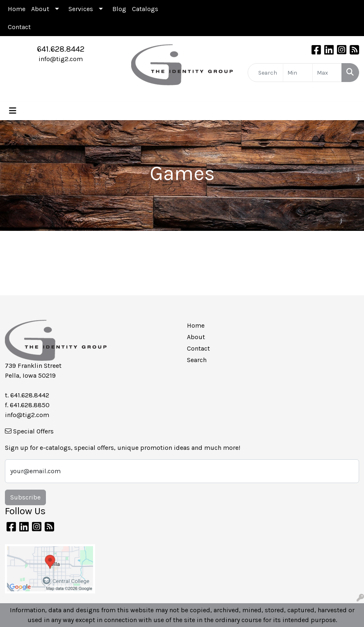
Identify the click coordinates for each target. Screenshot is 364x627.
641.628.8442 (61, 49)
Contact (19, 27)
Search (197, 360)
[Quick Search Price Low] (298, 73)
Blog (119, 9)
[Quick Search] (265, 73)
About (40, 9)
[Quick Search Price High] (327, 73)
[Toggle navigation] (13, 111)
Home (17, 9)
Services (81, 9)
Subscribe (25, 497)
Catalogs (145, 9)
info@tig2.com (61, 59)
